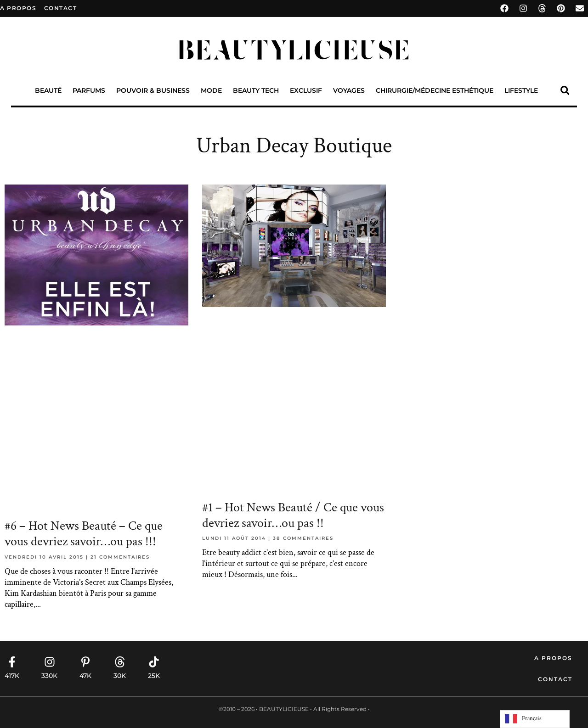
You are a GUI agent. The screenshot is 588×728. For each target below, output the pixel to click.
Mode (211, 90)
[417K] (12, 662)
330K (49, 676)
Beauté (48, 90)
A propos (18, 8)
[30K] (120, 662)
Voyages (349, 90)
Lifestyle (521, 90)
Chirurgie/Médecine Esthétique (435, 90)
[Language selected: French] (535, 719)
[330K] (50, 662)
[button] (565, 91)
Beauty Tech (256, 90)
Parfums (89, 90)
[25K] (154, 662)
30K (120, 676)
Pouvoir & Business (153, 90)
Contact (555, 679)
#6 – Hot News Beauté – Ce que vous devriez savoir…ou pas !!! (84, 534)
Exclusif (306, 90)
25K (154, 676)
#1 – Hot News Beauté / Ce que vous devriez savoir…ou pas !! (293, 515)
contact (61, 8)
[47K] (85, 662)
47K (85, 676)
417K (12, 676)
